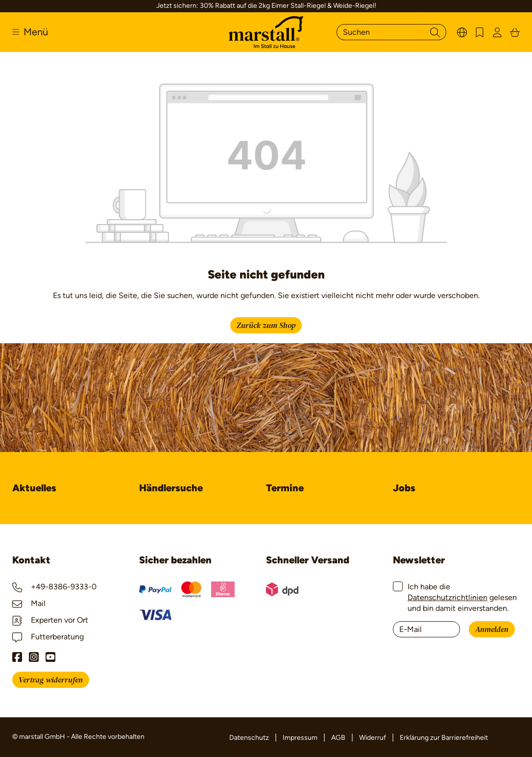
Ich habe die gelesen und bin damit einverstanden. (462, 598)
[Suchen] (380, 32)
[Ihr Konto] (497, 32)
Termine (285, 488)
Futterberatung (48, 637)
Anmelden (492, 630)
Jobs (404, 488)
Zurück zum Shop (266, 326)
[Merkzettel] (480, 32)
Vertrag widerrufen (51, 680)
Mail (29, 603)
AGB (338, 738)
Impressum (300, 738)
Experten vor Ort (50, 620)
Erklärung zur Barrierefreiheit (444, 738)
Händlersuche (171, 488)
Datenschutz (249, 738)
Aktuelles (34, 488)
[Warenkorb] (515, 32)
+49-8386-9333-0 (54, 587)
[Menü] (30, 32)
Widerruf (373, 738)
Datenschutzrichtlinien (447, 597)
